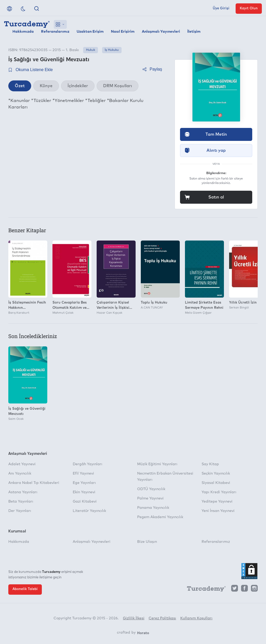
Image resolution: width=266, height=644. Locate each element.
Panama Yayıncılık (153, 508)
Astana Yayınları (23, 492)
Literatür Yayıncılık (89, 511)
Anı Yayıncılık (20, 474)
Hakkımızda (23, 32)
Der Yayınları (20, 511)
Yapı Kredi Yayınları (219, 492)
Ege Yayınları (84, 483)
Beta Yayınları (21, 502)
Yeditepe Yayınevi (217, 502)
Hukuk (91, 50)
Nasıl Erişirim (123, 32)
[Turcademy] (204, 590)
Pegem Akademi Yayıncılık (160, 517)
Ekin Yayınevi (84, 492)
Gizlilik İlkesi (134, 618)
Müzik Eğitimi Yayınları (157, 464)
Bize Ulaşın (147, 542)
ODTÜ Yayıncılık (151, 489)
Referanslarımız (55, 32)
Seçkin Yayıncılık (216, 474)
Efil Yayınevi (83, 474)
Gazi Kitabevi (85, 502)
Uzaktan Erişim (90, 32)
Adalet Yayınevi (22, 464)
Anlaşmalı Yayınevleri (161, 32)
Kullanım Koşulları (196, 618)
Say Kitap (210, 464)
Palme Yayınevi (150, 498)
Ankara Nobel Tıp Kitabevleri (34, 483)
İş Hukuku (112, 50)
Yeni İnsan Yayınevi (218, 511)
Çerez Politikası (162, 618)
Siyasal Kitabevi (216, 483)
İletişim (194, 32)
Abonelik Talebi (25, 589)
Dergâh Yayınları (88, 464)
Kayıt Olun (249, 8)
